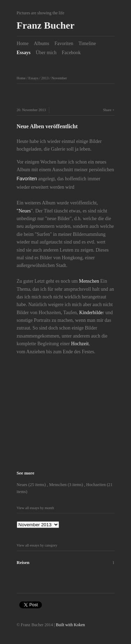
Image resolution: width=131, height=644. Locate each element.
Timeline (87, 44)
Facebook (71, 53)
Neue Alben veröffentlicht (47, 126)
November (59, 78)
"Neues (24, 211)
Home (23, 44)
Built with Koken (70, 625)
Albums (42, 44)
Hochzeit (80, 344)
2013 (45, 78)
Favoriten (64, 44)
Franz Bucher (46, 25)
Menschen (89, 281)
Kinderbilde (91, 313)
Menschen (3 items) (66, 485)
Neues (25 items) (32, 485)
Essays (24, 53)
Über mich (46, 53)
